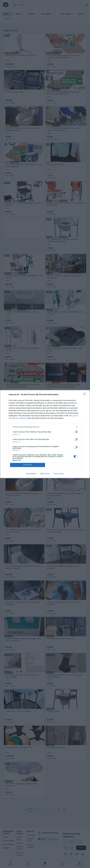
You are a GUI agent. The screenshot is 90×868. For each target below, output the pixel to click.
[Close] (85, 395)
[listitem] (45, 427)
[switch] (76, 432)
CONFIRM (28, 465)
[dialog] (45, 434)
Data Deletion (31, 474)
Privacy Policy (59, 474)
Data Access (45, 474)
